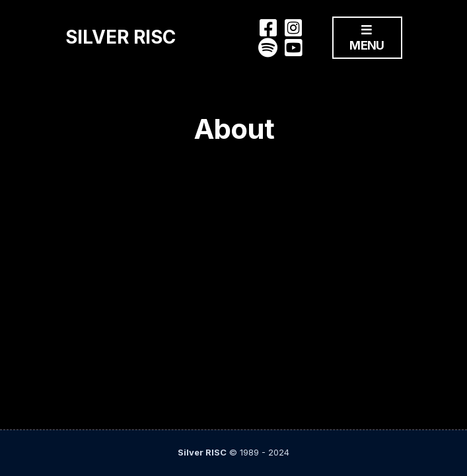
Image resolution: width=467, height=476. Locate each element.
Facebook (268, 28)
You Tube (293, 48)
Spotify (268, 48)
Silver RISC (121, 37)
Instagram (293, 28)
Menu (367, 38)
